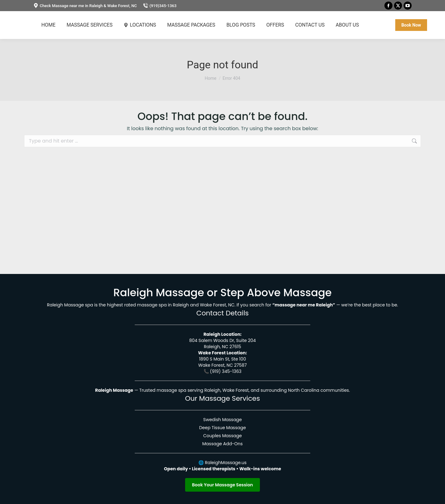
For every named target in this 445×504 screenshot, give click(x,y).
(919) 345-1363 (226, 371)
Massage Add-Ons (223, 444)
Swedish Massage (222, 420)
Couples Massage (222, 436)
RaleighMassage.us (226, 463)
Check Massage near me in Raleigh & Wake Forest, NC (85, 6)
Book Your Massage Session (222, 485)
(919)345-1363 (160, 6)
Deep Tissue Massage (222, 428)
